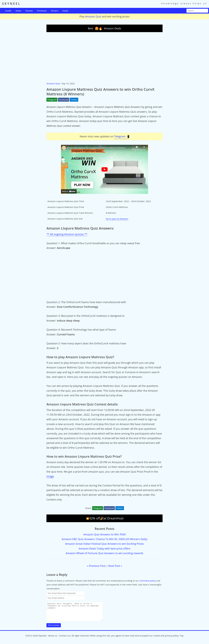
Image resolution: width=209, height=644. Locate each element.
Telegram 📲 (122, 136)
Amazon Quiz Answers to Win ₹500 (104, 534)
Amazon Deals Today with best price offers (105, 548)
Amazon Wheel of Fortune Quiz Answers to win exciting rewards (105, 553)
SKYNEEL (11, 3)
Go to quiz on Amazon (117, 219)
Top (182, 639)
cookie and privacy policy (166, 639)
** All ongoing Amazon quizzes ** (67, 234)
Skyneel (42, 639)
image (50, 476)
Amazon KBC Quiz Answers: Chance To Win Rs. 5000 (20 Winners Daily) (105, 539)
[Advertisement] (105, 57)
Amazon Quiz (93, 16)
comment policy (148, 581)
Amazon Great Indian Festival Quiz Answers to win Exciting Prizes (105, 544)
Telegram (52, 100)
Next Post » (115, 566)
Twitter (74, 100)
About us (53, 639)
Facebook (63, 100)
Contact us (64, 639)
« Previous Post (96, 566)
